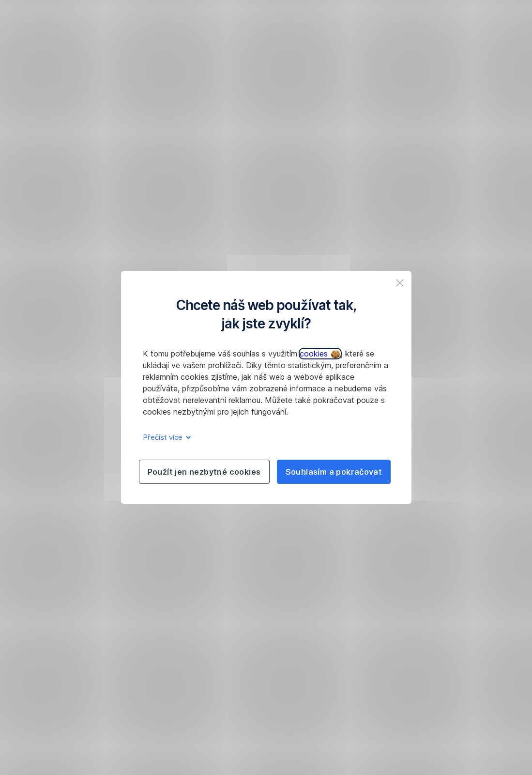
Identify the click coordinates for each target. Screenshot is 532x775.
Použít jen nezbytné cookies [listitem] (204, 472)
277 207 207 (294, 141)
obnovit (106, 141)
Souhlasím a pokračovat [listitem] (334, 472)
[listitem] (400, 283)
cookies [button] (320, 354)
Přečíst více (165, 437)
